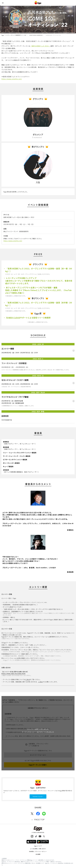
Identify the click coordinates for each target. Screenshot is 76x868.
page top (39, 820)
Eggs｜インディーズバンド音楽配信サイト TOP (14, 35)
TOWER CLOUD (13, 318)
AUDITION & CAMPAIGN (36, 35)
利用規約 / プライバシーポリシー (38, 852)
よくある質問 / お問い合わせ (38, 849)
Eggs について (38, 846)
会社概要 (38, 854)
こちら (28, 679)
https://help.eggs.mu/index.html (13, 673)
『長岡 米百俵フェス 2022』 (40, 46)
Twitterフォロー (38, 796)
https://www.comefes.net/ (12, 79)
